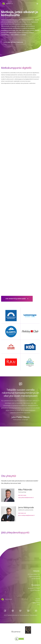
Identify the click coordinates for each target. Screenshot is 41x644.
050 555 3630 (22, 495)
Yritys (38, 605)
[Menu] (37, 4)
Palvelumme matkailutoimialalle (13, 42)
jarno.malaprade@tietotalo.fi (26, 515)
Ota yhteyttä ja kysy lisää (16, 299)
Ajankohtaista (36, 603)
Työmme (38, 601)
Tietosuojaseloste (24, 615)
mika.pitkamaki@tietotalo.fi (26, 497)
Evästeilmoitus (33, 615)
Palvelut (38, 599)
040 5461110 (22, 513)
